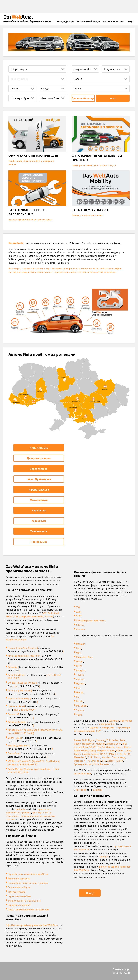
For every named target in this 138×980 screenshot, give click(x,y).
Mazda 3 (97, 761)
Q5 (99, 747)
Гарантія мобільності (19, 905)
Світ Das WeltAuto (114, 21)
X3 (125, 754)
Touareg (101, 740)
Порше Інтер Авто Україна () (36, 650)
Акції (130, 21)
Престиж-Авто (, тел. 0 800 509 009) (34, 708)
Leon (119, 744)
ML (91, 757)
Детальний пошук (83, 98)
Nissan (80, 661)
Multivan (101, 744)
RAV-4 (104, 754)
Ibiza (125, 744)
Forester (105, 764)
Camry (78, 754)
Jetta (122, 740)
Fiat (78, 688)
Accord (89, 764)
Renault (80, 644)
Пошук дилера (66, 21)
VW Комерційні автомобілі (29, 616)
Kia (78, 697)
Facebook (81, 790)
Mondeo (106, 757)
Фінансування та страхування (24, 901)
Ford (79, 648)
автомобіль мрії (83, 773)
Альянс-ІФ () (34, 716)
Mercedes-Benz (84, 657)
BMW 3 (112, 754)
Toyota (80, 675)
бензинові (126, 721)
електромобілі (107, 724)
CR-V (96, 764)
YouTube (98, 790)
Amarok (111, 744)
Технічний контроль (19, 878)
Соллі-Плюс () (35, 739)
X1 (121, 754)
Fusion (115, 757)
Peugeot (81, 670)
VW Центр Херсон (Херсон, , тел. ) (35, 684)
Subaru (80, 710)
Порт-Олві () (31, 755)
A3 (82, 747)
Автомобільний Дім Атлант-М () (35, 659)
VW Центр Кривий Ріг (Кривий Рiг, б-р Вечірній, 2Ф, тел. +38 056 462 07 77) (34, 763)
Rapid (127, 747)
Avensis (95, 754)
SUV (98, 731)
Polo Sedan (112, 740)
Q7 (103, 747)
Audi (50, 613)
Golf (84, 740)
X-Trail (88, 761)
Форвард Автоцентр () (30, 747)
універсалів (108, 727)
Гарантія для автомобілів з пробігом (28, 874)
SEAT (56, 613)
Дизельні (114, 721)
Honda (80, 692)
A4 (86, 747)
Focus (97, 757)
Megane (101, 750)
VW (45, 613)
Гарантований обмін (19, 896)
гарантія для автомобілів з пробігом (28, 811)
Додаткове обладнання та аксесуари (28, 909)
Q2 (91, 747)
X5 (129, 754)
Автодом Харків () (34, 723)
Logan (128, 750)
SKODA (80, 625)
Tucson (119, 761)
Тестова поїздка (17, 892)
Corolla (86, 754)
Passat (78, 740)
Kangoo (111, 750)
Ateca (77, 747)
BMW (79, 666)
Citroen (80, 679)
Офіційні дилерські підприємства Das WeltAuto (32, 925)
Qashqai (78, 761)
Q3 (95, 747)
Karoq (93, 750)
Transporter (88, 744)
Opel (79, 653)
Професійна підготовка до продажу (28, 883)
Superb (119, 747)
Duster (120, 750)
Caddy (77, 744)
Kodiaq (85, 750)
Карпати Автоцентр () (34, 700)
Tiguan (92, 740)
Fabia (77, 750)
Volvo (79, 715)
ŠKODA (9, 616)
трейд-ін (20, 809)
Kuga (123, 757)
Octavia (110, 747)
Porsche (49, 616)
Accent (111, 761)
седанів (94, 727)
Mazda (80, 701)
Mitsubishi (82, 706)
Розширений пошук (89, 21)
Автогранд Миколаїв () (32, 692)
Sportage (79, 764)
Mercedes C (80, 757)
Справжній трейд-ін (19, 887)
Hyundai (81, 683)
